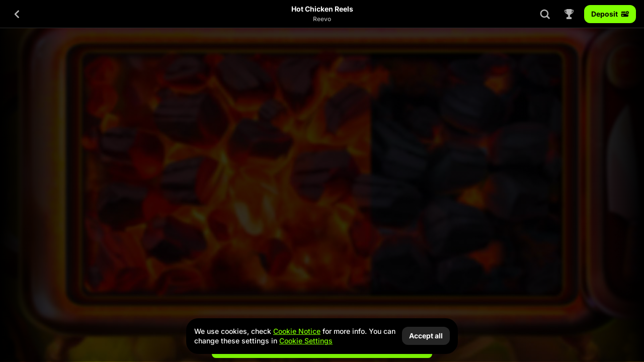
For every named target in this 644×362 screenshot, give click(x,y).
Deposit (610, 14)
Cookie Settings (306, 341)
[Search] (545, 14)
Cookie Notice (297, 331)
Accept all (426, 336)
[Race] (569, 14)
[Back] (17, 14)
